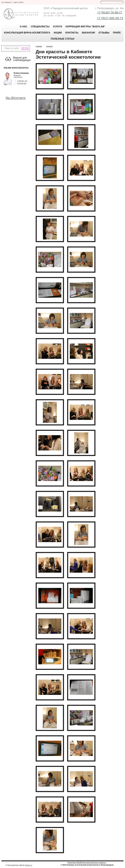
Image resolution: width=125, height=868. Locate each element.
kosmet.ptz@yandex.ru (27, 83)
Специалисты (40, 27)
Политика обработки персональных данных (87, 863)
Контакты (72, 33)
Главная (39, 46)
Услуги (57, 27)
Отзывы (104, 33)
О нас (24, 27)
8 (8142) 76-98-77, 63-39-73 (29, 81)
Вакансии (88, 33)
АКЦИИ (58, 33)
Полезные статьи (62, 39)
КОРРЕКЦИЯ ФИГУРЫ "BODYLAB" (85, 27)
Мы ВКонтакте (16, 98)
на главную (6, 2)
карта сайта (18, 2)
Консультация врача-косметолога (27, 33)
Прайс (117, 33)
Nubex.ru (28, 865)
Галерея (49, 46)
